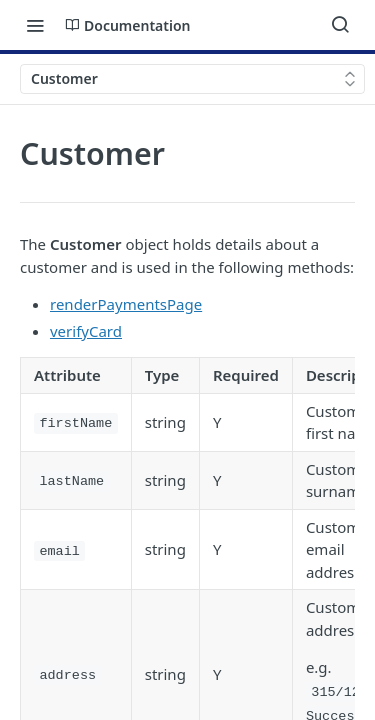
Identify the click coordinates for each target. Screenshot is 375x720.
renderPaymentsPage (126, 304)
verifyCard (86, 331)
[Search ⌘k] (340, 25)
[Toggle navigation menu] (35, 25)
